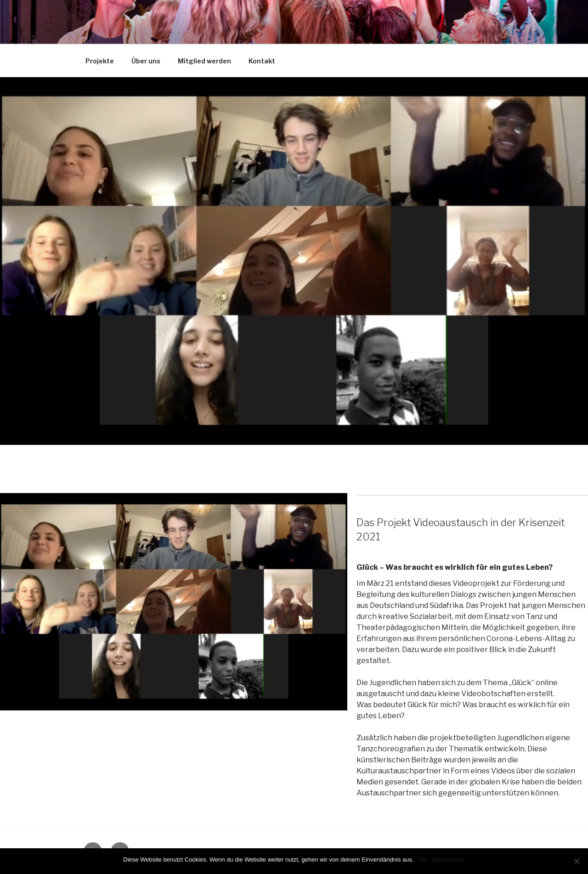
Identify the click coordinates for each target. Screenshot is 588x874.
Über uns (146, 61)
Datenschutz (448, 860)
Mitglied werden (204, 61)
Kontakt (262, 61)
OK (423, 860)
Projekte (100, 61)
